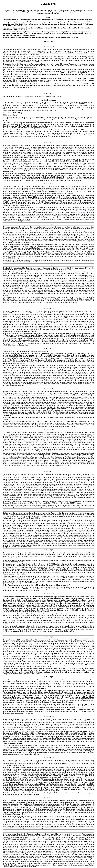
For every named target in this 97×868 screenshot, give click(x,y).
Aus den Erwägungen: (49, 100)
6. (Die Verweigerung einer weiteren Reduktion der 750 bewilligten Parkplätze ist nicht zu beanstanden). (37, 585)
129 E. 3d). (82, 213)
